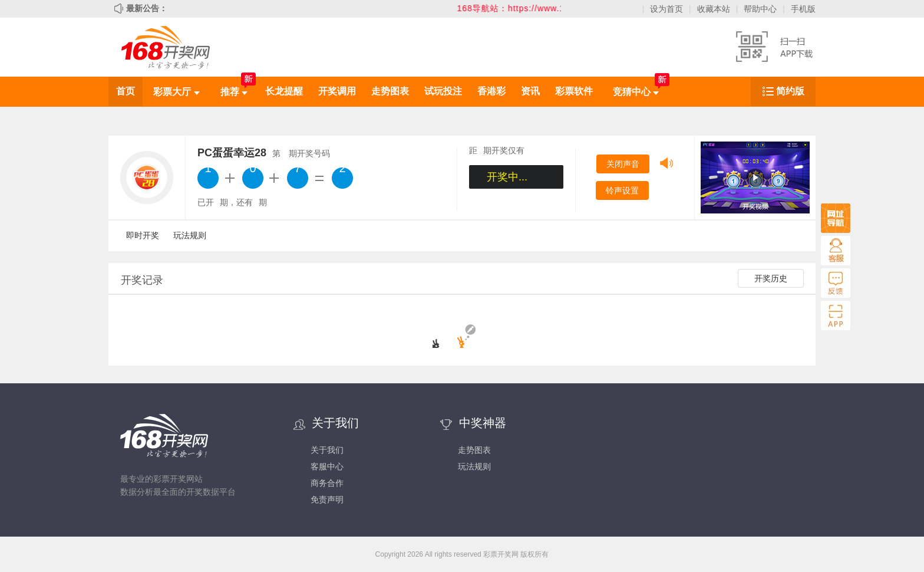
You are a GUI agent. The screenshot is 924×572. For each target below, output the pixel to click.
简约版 (790, 91)
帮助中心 (760, 9)
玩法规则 (190, 235)
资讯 (530, 91)
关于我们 (327, 450)
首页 (126, 91)
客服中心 (327, 466)
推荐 (234, 92)
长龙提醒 (284, 91)
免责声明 (327, 499)
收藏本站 (714, 9)
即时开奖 (143, 235)
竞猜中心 (636, 92)
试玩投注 (443, 91)
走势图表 (390, 91)
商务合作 (327, 483)
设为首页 (666, 9)
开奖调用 (337, 91)
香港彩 (491, 91)
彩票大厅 (176, 92)
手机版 (803, 9)
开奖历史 (771, 278)
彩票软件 (574, 91)
